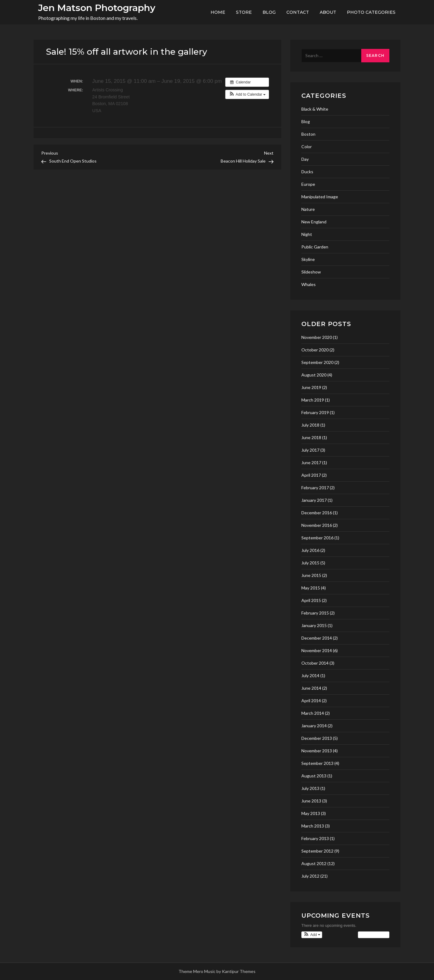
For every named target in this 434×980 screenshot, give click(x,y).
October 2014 (315, 663)
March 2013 (313, 826)
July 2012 (310, 876)
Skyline (308, 259)
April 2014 (311, 701)
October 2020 (315, 350)
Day (305, 159)
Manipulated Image (320, 197)
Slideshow (311, 272)
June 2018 (311, 437)
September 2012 (317, 851)
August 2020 (314, 375)
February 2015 (315, 613)
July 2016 (310, 550)
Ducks (307, 172)
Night (307, 234)
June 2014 (311, 688)
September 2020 (317, 362)
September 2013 (317, 763)
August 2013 (314, 776)
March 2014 (313, 713)
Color (307, 147)
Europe (308, 184)
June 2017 (311, 462)
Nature (308, 209)
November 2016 (317, 525)
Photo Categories (371, 12)
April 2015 (311, 600)
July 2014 (310, 675)
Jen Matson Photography (97, 8)
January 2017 (314, 500)
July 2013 (310, 788)
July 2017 (310, 450)
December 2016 (317, 513)
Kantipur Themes (239, 971)
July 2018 (310, 425)
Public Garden (315, 247)
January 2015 (314, 625)
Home (218, 12)
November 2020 (317, 337)
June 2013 (311, 801)
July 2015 (310, 563)
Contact (298, 12)
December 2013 (317, 738)
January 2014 (314, 726)
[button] (247, 94)
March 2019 (313, 400)
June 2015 (311, 575)
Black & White (315, 109)
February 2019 (315, 412)
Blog (269, 12)
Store (244, 12)
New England (314, 222)
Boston (308, 134)
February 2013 (315, 838)
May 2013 (311, 813)
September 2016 (317, 538)
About (328, 12)
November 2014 (317, 650)
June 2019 (311, 387)
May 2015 (311, 588)
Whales (309, 284)
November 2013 (317, 751)
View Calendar (374, 935)
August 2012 (314, 863)
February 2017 (315, 488)
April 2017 (311, 475)
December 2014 (317, 638)
